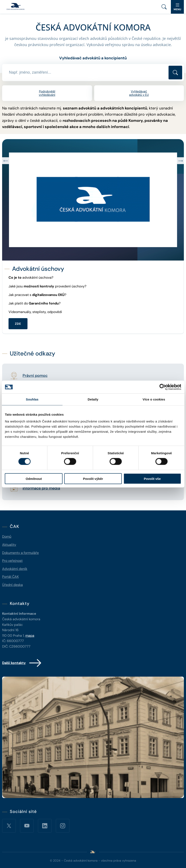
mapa (30, 636)
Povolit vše (152, 478)
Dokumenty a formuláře (20, 553)
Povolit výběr (93, 478)
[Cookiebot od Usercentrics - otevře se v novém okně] (162, 387)
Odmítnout (34, 478)
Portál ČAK (10, 577)
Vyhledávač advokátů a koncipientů (93, 58)
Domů (7, 537)
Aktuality (9, 545)
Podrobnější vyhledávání (47, 93)
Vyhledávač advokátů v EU (139, 93)
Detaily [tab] (93, 399)
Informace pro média (41, 488)
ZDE (18, 324)
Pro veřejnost (12, 561)
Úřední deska (12, 585)
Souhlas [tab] (32, 399)
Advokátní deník (15, 569)
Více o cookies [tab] (154, 399)
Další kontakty (22, 663)
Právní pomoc (35, 376)
